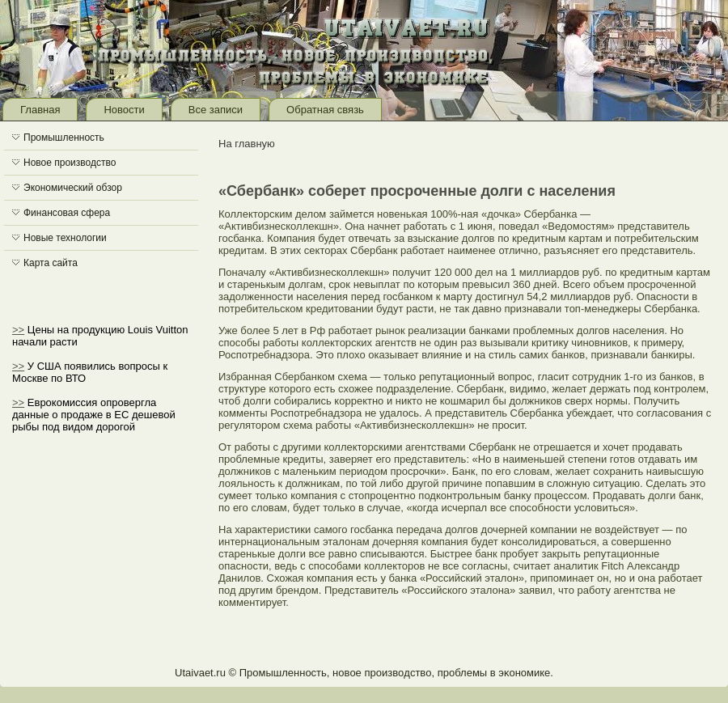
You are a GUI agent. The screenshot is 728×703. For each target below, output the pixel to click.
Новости (124, 110)
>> (18, 330)
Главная (40, 110)
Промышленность (64, 138)
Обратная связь (325, 110)
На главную (247, 144)
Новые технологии (65, 238)
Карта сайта (51, 263)
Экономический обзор (73, 188)
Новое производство (70, 163)
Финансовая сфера (67, 213)
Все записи (216, 110)
